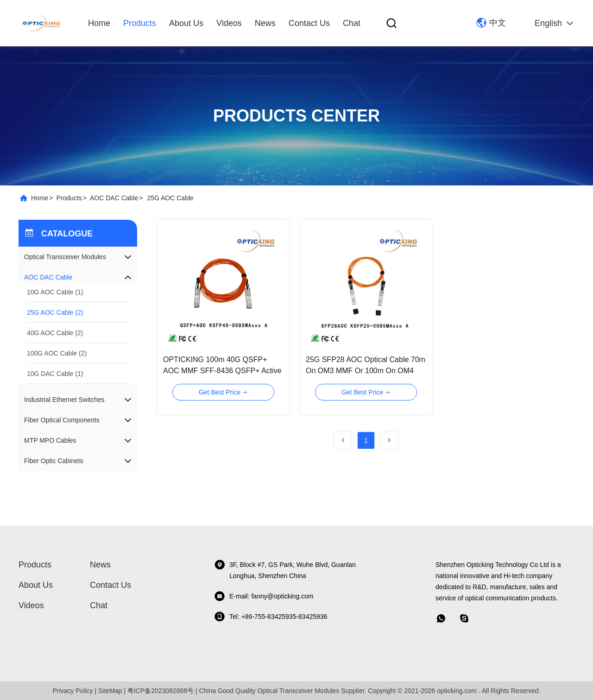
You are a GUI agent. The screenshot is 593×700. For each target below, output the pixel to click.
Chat (352, 23)
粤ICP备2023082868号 (161, 691)
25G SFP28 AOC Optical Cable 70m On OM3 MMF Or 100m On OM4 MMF (366, 371)
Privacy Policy (73, 691)
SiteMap (110, 691)
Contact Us (309, 23)
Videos (229, 23)
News (265, 23)
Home (99, 23)
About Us (186, 23)
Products (140, 23)
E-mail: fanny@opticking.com (264, 596)
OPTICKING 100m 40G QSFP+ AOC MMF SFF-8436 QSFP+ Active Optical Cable (222, 371)
